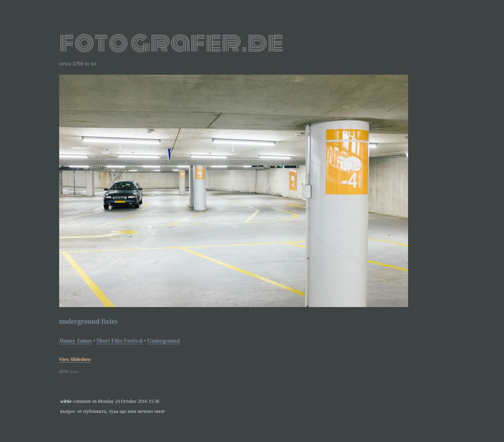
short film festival (119, 341)
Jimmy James (76, 341)
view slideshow (75, 359)
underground (163, 341)
